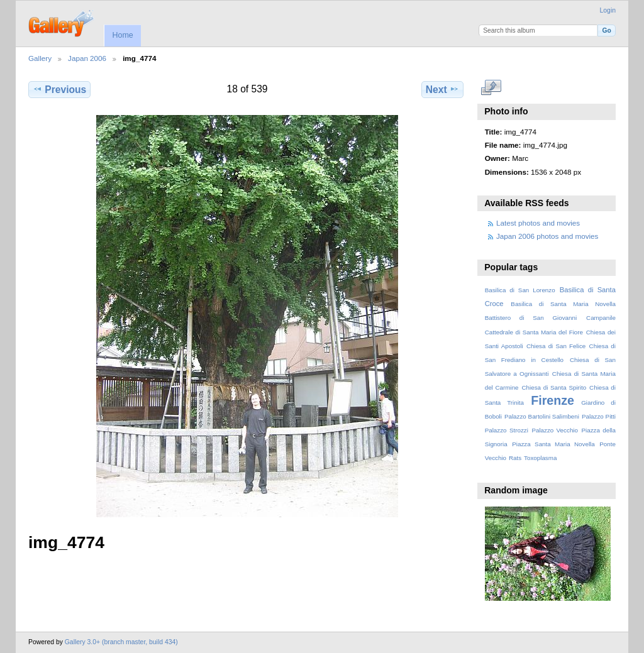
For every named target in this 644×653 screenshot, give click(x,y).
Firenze (552, 400)
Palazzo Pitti (599, 416)
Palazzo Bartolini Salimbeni (542, 416)
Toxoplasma (540, 458)
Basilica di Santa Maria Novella (563, 304)
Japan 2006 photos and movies (547, 236)
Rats (515, 458)
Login (608, 10)
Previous (59, 89)
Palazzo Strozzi (507, 430)
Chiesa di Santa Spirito (554, 387)
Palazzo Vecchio (555, 430)
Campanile (601, 318)
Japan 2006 (87, 58)
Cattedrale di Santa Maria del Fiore (534, 332)
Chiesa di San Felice (556, 346)
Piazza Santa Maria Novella (553, 444)
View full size (491, 88)
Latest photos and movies (538, 223)
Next (442, 89)
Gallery (40, 58)
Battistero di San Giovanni (531, 318)
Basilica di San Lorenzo (520, 290)
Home (122, 35)
